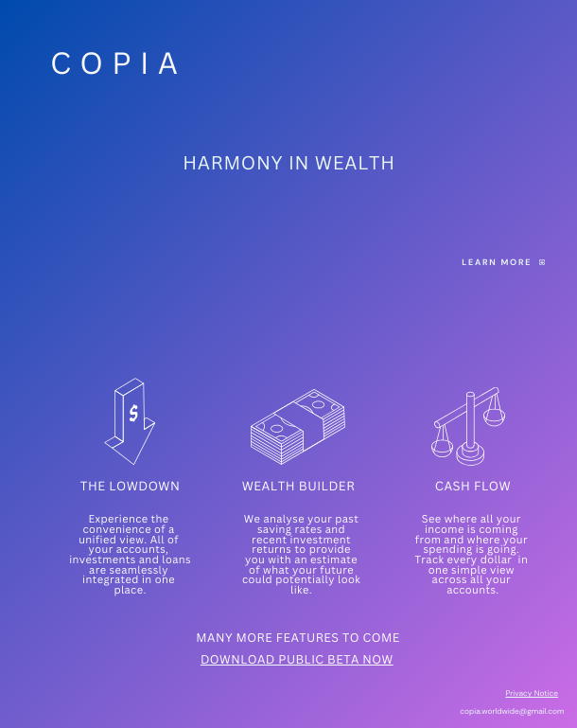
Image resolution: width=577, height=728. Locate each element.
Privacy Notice (532, 693)
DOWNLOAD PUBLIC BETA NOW (297, 659)
